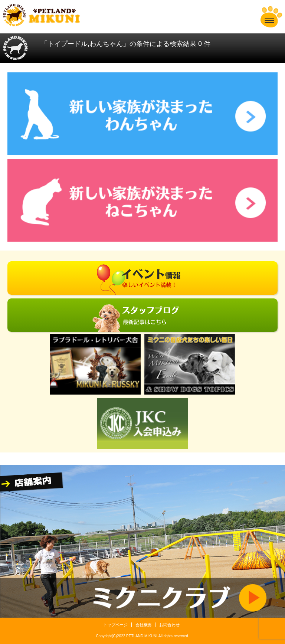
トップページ (115, 625)
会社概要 (144, 625)
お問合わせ (169, 625)
